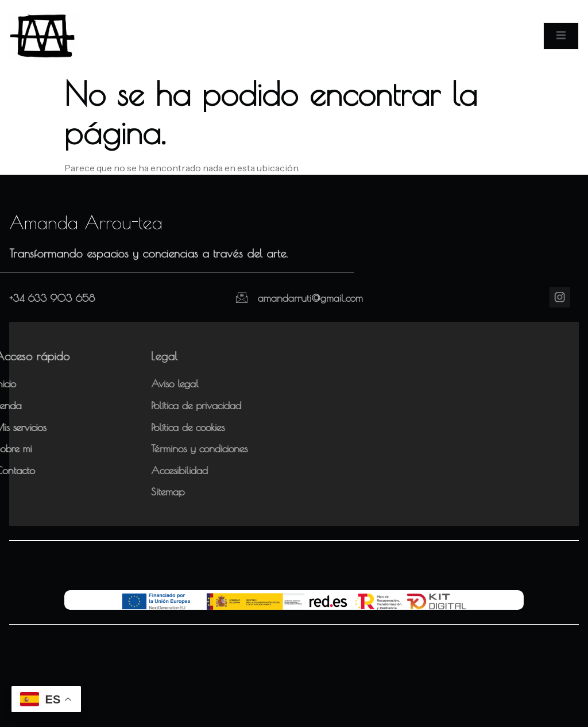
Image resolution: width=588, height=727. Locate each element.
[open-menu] (561, 36)
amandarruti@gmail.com (288, 298)
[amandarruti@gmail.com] (219, 297)
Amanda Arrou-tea (86, 222)
